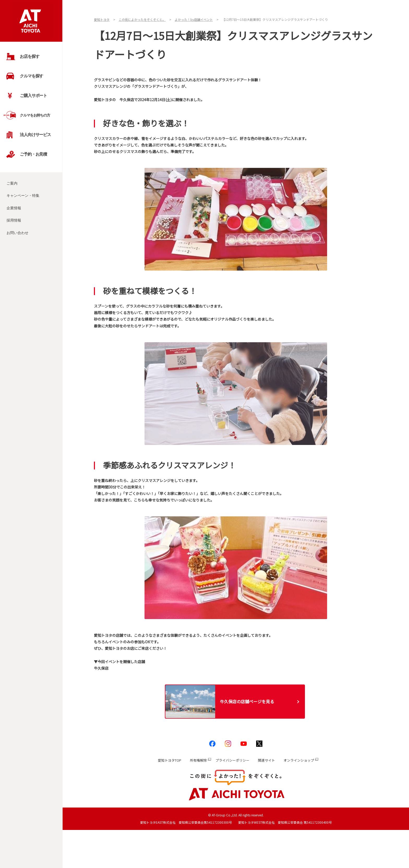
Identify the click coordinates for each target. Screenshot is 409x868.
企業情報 (14, 208)
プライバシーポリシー (232, 760)
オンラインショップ (299, 760)
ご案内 (12, 183)
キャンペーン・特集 (23, 195)
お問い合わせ (17, 233)
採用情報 (14, 220)
